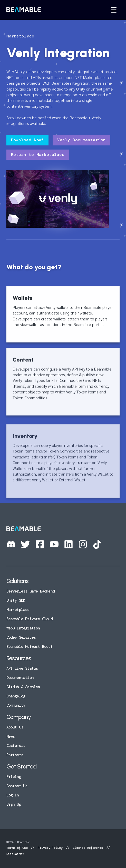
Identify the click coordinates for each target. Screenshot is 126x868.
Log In (13, 795)
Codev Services (21, 637)
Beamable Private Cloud (30, 619)
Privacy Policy (50, 848)
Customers (16, 746)
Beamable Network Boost (30, 647)
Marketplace (18, 610)
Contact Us (17, 786)
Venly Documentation (81, 140)
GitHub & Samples (23, 687)
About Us (15, 727)
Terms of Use (18, 848)
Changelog (16, 696)
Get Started (22, 766)
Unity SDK (16, 600)
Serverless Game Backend (31, 591)
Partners (15, 755)
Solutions (18, 581)
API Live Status (22, 668)
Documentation (20, 678)
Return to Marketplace (38, 155)
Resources (19, 658)
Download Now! (28, 140)
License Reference (88, 848)
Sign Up (14, 804)
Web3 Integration (23, 628)
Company (19, 717)
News (11, 736)
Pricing (14, 777)
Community (16, 705)
